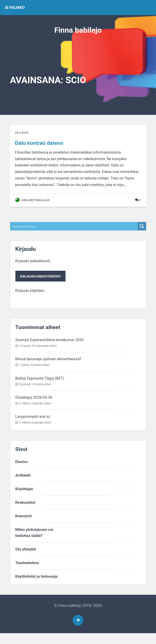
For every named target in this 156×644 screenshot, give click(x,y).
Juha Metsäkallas (33, 209)
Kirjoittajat (24, 498)
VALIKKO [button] (15, 8)
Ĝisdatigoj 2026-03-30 (34, 407)
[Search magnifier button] (142, 236)
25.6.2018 (22, 133)
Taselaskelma (27, 572)
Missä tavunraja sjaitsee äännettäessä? (48, 369)
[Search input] (74, 236)
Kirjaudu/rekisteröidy (41, 286)
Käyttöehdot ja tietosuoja (37, 586)
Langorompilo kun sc (33, 426)
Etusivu (22, 471)
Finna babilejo (78, 30)
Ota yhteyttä (26, 559)
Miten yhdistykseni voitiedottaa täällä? (34, 542)
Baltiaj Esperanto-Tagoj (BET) (40, 388)
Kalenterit (24, 526)
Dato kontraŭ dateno (39, 143)
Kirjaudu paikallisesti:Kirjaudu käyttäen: (41, 285)
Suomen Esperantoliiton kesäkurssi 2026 (50, 349)
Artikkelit (23, 485)
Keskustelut (25, 512)
